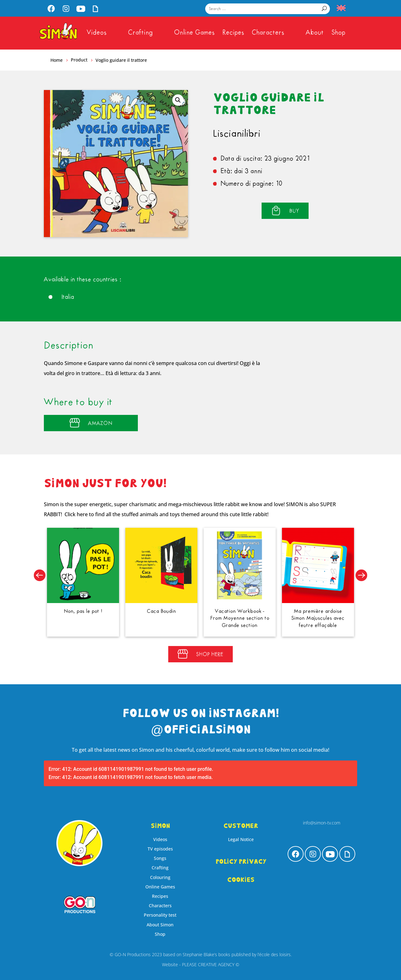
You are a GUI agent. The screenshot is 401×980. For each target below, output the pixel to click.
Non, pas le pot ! (94, 608)
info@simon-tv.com (322, 823)
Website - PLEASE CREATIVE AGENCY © (201, 964)
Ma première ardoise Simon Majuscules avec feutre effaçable (307, 615)
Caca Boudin (165, 608)
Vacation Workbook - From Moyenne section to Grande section (236, 615)
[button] (178, 100)
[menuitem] (51, 9)
